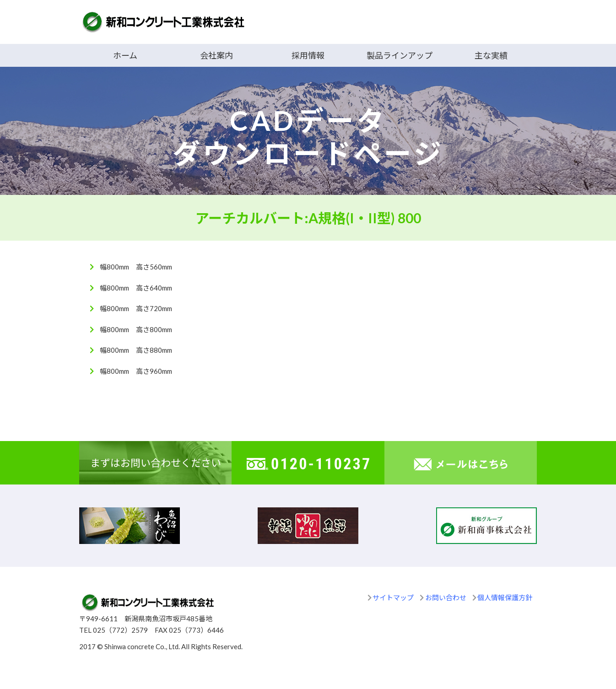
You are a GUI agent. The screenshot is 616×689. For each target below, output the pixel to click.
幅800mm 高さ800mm (136, 329)
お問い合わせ (446, 597)
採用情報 (308, 55)
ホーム (125, 55)
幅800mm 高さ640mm (136, 288)
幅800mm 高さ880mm (136, 350)
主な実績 (491, 55)
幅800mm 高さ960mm (136, 371)
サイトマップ (393, 597)
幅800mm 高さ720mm (136, 308)
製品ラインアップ (400, 55)
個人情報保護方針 (505, 597)
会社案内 (216, 55)
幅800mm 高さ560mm (136, 267)
